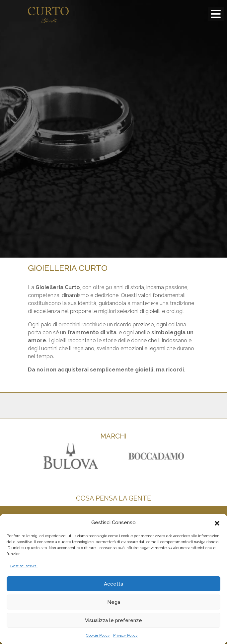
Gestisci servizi (24, 566)
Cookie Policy (98, 635)
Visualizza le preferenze (113, 620)
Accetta (113, 584)
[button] (217, 523)
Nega (114, 602)
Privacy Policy (125, 635)
